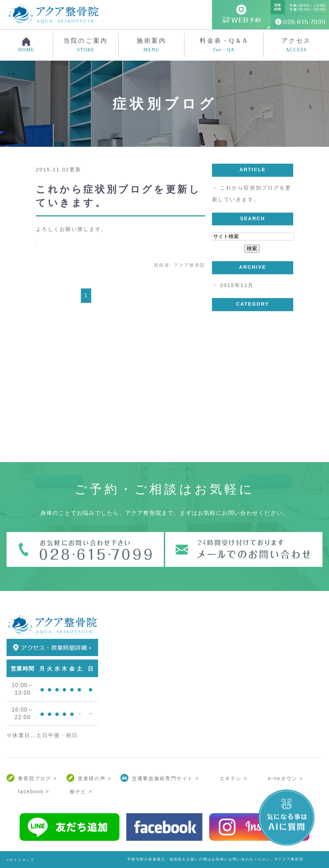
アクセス (296, 45)
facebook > (34, 792)
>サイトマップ (21, 860)
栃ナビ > (81, 792)
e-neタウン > (286, 778)
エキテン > (234, 778)
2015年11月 (237, 285)
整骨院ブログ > (38, 778)
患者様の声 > (95, 778)
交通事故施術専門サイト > (165, 778)
